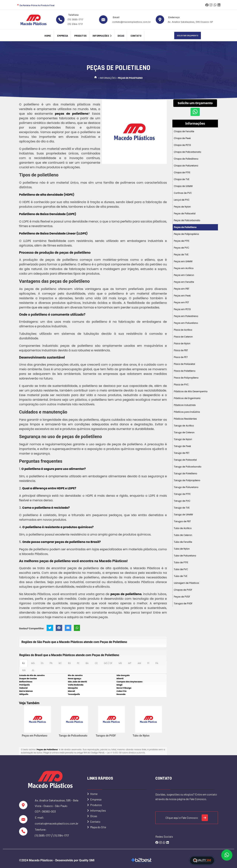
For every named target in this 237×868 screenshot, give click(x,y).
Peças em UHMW (183, 261)
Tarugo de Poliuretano (186, 487)
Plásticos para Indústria (187, 412)
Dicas (121, 36)
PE (78, 663)
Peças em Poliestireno (186, 316)
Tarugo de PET (182, 453)
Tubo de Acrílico (183, 528)
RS (69, 663)
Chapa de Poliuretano (186, 166)
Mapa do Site (97, 827)
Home (48, 36)
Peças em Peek (182, 296)
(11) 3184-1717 (75, 24)
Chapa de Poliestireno (186, 159)
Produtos (80, 36)
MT (130, 663)
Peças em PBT (182, 289)
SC (60, 663)
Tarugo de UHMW (183, 515)
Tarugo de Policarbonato (73, 736)
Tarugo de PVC (182, 501)
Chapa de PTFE (182, 172)
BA (87, 663)
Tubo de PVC (181, 569)
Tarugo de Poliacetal (185, 460)
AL (33, 670)
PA (157, 663)
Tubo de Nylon (141, 736)
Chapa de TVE (182, 179)
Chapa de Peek (182, 138)
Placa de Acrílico (183, 330)
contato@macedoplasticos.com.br (131, 22)
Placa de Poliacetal (184, 364)
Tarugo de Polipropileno (187, 480)
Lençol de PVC (182, 200)
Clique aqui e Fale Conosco (187, 818)
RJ (24, 663)
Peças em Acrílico (184, 268)
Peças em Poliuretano (35, 736)
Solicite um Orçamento (195, 103)
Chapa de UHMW (183, 186)
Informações (102, 36)
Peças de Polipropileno (186, 234)
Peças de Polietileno (185, 227)
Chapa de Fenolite (184, 131)
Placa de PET (181, 357)
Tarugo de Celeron (184, 432)
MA (24, 670)
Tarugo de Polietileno (186, 473)
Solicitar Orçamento (188, 36)
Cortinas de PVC (183, 193)
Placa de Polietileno (185, 371)
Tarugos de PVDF (106, 736)
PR (51, 663)
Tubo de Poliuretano (185, 556)
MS (120, 663)
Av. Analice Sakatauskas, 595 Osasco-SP (190, 22)
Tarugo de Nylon (183, 439)
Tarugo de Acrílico (184, 426)
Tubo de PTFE (181, 562)
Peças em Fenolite (184, 282)
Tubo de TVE (181, 576)
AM (139, 663)
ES (42, 663)
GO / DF (108, 663)
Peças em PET (181, 302)
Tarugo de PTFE (182, 494)
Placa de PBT (181, 350)
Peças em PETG (182, 309)
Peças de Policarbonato (187, 220)
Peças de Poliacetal (185, 213)
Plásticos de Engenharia (187, 398)
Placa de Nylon (182, 343)
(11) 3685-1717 (75, 20)
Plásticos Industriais (185, 405)
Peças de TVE (181, 255)
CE (96, 663)
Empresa (63, 36)
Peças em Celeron (184, 275)
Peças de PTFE (182, 241)
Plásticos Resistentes (185, 419)
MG (33, 663)
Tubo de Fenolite (183, 542)
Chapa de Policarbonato (187, 152)
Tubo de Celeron (183, 535)
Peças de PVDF (182, 597)
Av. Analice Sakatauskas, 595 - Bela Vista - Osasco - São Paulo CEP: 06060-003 (57, 806)
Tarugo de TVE (182, 508)
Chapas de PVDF (183, 590)
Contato (136, 36)
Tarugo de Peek (182, 446)
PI (148, 663)
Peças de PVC (181, 248)
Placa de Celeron (183, 337)
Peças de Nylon (182, 207)
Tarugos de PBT (182, 521)
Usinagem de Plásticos (186, 583)
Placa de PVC (181, 385)
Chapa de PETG (182, 145)
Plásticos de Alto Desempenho (191, 391)
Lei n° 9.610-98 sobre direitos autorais (126, 753)
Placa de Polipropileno (186, 378)
